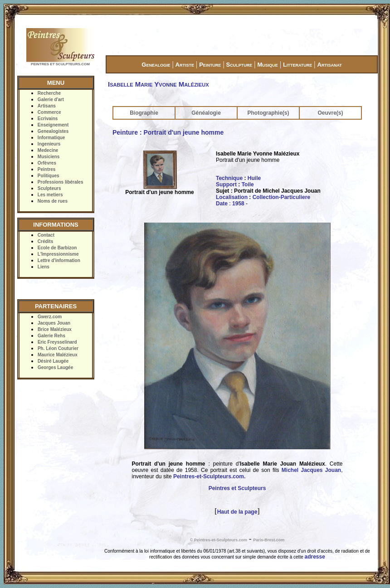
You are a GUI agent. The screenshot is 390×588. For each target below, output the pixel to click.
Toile (248, 185)
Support (226, 185)
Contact (46, 235)
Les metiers (50, 195)
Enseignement (53, 125)
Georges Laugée (55, 367)
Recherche (49, 93)
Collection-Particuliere (281, 197)
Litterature (297, 65)
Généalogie (206, 113)
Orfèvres (47, 163)
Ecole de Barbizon (57, 248)
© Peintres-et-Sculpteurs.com (219, 540)
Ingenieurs (49, 144)
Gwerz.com (50, 317)
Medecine (48, 150)
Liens (44, 267)
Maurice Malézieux (58, 355)
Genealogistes (53, 131)
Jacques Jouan (54, 323)
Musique (267, 65)
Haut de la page (237, 512)
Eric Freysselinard (57, 342)
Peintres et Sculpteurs (237, 488)
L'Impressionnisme (58, 254)
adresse (315, 557)
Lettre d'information (59, 260)
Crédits (45, 241)
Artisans (47, 106)
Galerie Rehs (51, 336)
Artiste (185, 65)
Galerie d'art (51, 100)
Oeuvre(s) (330, 113)
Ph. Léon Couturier (58, 348)
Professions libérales (61, 182)
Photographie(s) (268, 113)
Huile (254, 178)
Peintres (46, 169)
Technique (229, 178)
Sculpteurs (49, 188)
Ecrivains (48, 119)
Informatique (51, 138)
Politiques (49, 176)
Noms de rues (53, 201)
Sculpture (239, 65)
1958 (238, 204)
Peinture (210, 65)
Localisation (232, 197)
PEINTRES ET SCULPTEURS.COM (60, 64)
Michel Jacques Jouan (311, 470)
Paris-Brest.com (269, 540)
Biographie (144, 113)
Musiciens (49, 157)
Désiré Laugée (53, 361)
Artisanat (330, 65)
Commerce (49, 112)
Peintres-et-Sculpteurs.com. (209, 476)
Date (222, 204)
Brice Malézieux (55, 329)
